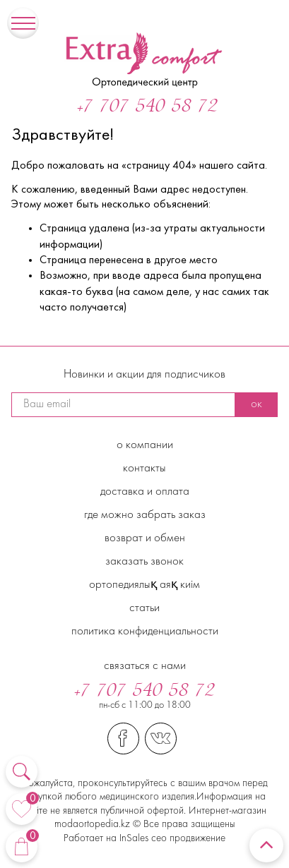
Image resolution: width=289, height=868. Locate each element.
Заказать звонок (144, 562)
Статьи (144, 608)
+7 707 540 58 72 (147, 107)
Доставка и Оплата (145, 492)
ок (256, 404)
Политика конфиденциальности (145, 632)
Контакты (144, 469)
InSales (134, 839)
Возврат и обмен (145, 538)
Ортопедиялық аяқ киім (144, 585)
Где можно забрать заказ (145, 515)
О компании (145, 445)
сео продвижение (187, 839)
